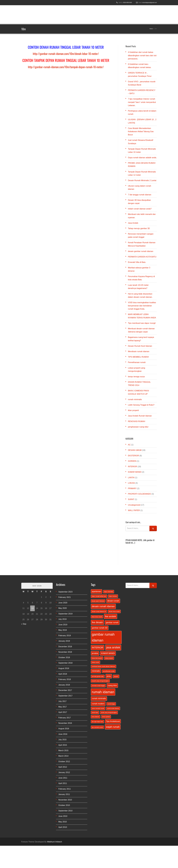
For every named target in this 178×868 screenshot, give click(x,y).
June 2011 (63, 778)
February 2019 (65, 636)
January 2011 (64, 794)
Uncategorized (134, 505)
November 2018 (65, 652)
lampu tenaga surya (136, 377)
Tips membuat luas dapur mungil (142, 323)
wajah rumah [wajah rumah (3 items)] (113, 727)
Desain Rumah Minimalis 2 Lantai (142, 180)
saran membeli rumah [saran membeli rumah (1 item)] (98, 708)
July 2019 (62, 619)
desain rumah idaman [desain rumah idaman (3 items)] (103, 606)
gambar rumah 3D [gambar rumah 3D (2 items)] (100, 628)
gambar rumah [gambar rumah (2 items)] (112, 622)
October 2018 (64, 657)
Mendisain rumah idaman (139, 351)
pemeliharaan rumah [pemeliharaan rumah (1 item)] (109, 671)
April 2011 (63, 783)
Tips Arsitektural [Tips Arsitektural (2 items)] (113, 721)
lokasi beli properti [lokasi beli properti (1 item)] (97, 658)
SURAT (131, 499)
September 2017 (65, 696)
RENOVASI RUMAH (137, 421)
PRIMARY (132, 488)
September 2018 (65, 663)
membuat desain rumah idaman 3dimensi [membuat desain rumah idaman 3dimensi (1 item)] (104, 666)
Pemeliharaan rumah (137, 362)
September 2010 (65, 811)
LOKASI (131, 483)
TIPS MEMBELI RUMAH (138, 357)
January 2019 (64, 641)
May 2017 (63, 707)
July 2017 (62, 701)
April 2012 (63, 767)
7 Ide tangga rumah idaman (140, 195)
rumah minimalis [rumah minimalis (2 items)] (99, 698)
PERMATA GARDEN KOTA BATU (142, 257)
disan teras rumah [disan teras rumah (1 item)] (97, 617)
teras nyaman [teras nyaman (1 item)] (106, 717)
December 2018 (65, 647)
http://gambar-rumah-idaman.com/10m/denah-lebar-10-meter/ (66, 54)
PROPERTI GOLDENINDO (139, 494)
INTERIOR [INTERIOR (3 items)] (98, 648)
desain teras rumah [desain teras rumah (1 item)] (114, 611)
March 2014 (63, 756)
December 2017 (65, 690)
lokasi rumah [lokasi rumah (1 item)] (95, 662)
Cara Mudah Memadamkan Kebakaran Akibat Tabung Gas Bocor (141, 131)
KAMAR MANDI (135, 472)
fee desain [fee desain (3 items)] (97, 622)
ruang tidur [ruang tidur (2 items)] (112, 685)
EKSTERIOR (133, 456)
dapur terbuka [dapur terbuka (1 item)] (113, 596)
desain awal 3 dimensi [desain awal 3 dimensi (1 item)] (98, 601)
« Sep (24, 624)
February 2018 (65, 679)
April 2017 (63, 712)
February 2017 (65, 718)
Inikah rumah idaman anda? (140, 209)
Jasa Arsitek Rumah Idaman (140, 416)
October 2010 (64, 805)
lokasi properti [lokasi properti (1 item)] (109, 658)
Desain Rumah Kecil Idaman (140, 346)
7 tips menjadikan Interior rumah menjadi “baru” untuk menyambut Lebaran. (142, 102)
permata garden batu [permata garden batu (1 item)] (98, 676)
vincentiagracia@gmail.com (149, 3)
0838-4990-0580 (128, 3)
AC (129, 445)
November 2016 (65, 723)
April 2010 (63, 827)
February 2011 (65, 789)
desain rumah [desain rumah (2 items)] (113, 601)
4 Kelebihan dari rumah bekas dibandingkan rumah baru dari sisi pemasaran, (142, 55)
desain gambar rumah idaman (141, 251)
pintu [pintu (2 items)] (109, 676)
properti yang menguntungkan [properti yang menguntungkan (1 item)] (100, 681)
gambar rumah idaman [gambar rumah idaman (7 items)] (103, 637)
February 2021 (65, 597)
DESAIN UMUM (135, 450)
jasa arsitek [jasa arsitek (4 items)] (113, 647)
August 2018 (64, 668)
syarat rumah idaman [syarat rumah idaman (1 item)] (113, 708)
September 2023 (65, 592)
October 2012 (64, 762)
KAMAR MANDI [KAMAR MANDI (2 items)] (108, 653)
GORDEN (132, 461)
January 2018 (64, 685)
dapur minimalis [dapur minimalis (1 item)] (109, 592)
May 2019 (63, 630)
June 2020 (63, 603)
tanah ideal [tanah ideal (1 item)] (95, 713)
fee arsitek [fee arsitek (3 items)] (110, 616)
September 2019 (65, 614)
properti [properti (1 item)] (116, 676)
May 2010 (63, 822)
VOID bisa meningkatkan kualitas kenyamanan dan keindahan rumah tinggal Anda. (142, 306)
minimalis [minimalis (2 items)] (96, 671)
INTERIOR (132, 467)
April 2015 (63, 745)
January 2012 (64, 772)
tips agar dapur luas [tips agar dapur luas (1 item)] (98, 722)
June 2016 (63, 734)
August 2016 (64, 729)
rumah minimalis (135, 399)
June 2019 (63, 625)
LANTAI (131, 478)
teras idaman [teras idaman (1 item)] (96, 717)
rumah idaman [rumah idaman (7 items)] (103, 692)
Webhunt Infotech (55, 842)
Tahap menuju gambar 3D (139, 228)
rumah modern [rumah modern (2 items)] (98, 704)
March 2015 (63, 750)
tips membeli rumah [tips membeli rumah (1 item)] (97, 727)
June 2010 (63, 816)
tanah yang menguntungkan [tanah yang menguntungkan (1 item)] (109, 713)
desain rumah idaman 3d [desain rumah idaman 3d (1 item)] (99, 611)
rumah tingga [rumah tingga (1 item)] (111, 704)
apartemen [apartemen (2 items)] (97, 591)
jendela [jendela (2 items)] (95, 653)
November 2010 (65, 800)
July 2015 (62, 740)
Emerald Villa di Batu (137, 262)
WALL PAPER (134, 510)
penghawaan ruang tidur (138, 427)
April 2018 (63, 674)
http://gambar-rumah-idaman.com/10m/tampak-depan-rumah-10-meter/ (66, 67)
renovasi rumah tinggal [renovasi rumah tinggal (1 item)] (98, 686)
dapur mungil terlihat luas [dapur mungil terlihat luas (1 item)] (99, 596)
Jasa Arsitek (133, 223)
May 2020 (63, 608)
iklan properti (133, 410)
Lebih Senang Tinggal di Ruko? (141, 405)
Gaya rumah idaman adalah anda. (142, 158)
